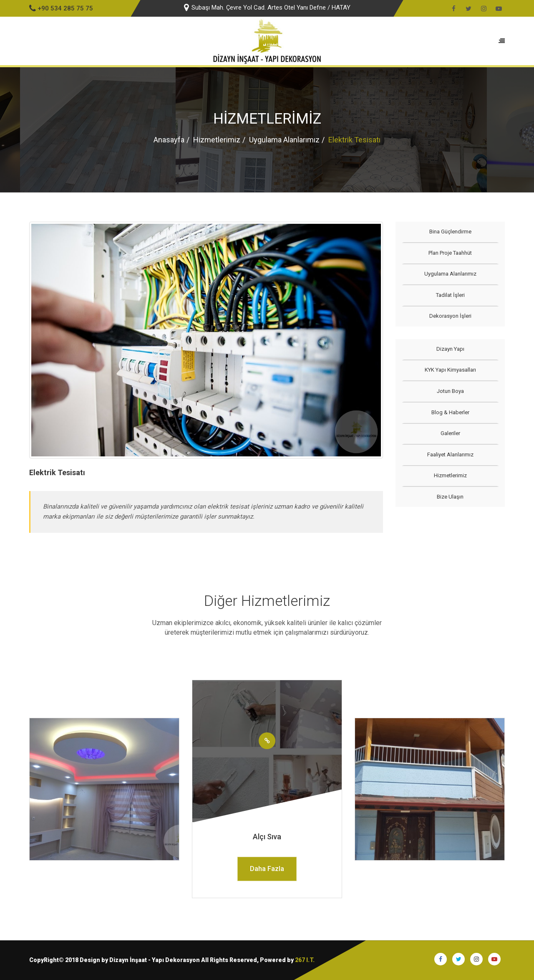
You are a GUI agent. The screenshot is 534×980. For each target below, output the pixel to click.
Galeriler (450, 433)
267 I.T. (305, 960)
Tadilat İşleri (450, 295)
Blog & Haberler (450, 412)
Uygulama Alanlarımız (284, 140)
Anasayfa (169, 140)
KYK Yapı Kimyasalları (450, 370)
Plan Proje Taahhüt (450, 253)
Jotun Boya (450, 391)
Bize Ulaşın (450, 497)
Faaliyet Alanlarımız (450, 455)
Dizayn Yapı (450, 349)
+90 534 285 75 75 (61, 8)
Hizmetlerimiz (217, 140)
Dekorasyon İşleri (450, 316)
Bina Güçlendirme (450, 232)
